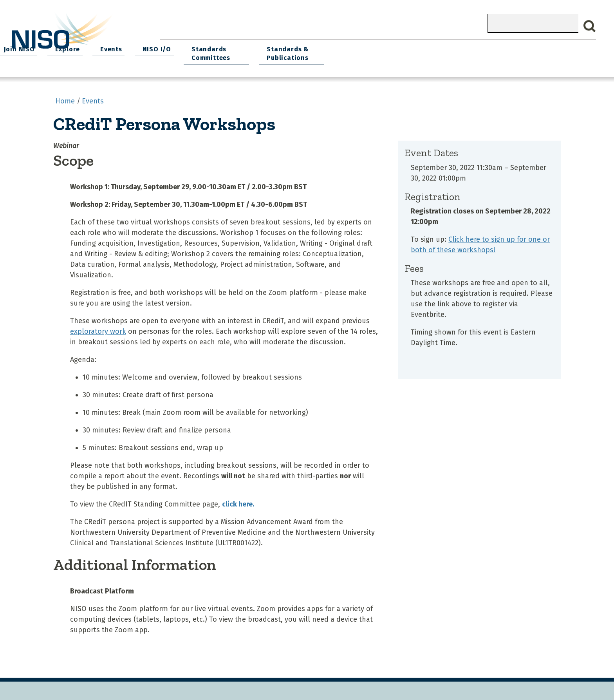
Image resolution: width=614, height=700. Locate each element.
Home (177, 47)
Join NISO (277, 47)
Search (590, 26)
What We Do (224, 47)
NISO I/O (406, 47)
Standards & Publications (543, 52)
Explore (322, 47)
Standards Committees (458, 52)
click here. (238, 501)
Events (363, 47)
